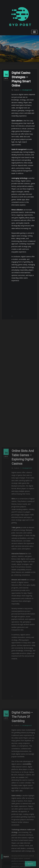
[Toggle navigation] (35, 31)
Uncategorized (25, 83)
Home (18, 48)
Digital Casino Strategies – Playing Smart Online (23, 75)
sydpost (15, 83)
